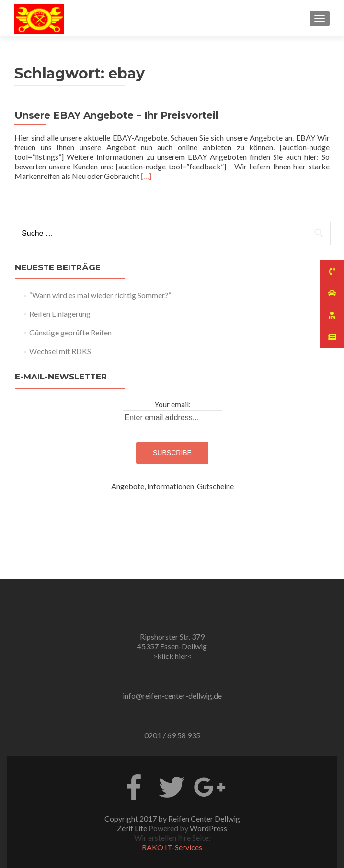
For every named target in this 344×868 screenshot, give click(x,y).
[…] (146, 176)
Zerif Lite (133, 828)
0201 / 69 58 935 (172, 735)
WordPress (208, 828)
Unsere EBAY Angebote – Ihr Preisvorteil (116, 115)
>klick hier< (172, 656)
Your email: (172, 404)
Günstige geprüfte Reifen (70, 332)
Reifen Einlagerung (60, 314)
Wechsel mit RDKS (60, 351)
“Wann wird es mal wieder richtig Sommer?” (100, 295)
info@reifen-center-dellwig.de (172, 696)
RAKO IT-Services (172, 847)
